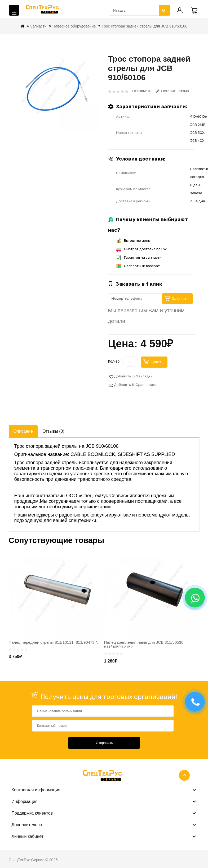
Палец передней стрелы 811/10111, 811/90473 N (54, 642)
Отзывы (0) (53, 431)
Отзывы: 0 (141, 91)
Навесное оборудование (74, 26)
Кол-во (114, 361)
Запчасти (38, 26)
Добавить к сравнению (135, 385)
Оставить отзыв (172, 91)
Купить (157, 362)
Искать (164, 10)
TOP (184, 775)
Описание (23, 431)
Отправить (104, 743)
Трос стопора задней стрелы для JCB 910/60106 (145, 26)
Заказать (180, 299)
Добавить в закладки (134, 376)
